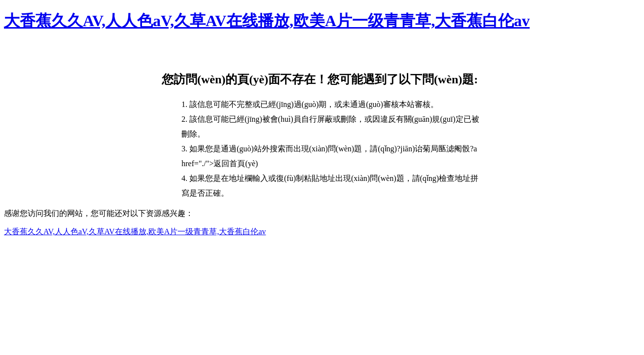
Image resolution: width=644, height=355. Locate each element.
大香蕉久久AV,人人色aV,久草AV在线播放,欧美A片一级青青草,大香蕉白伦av (267, 21)
